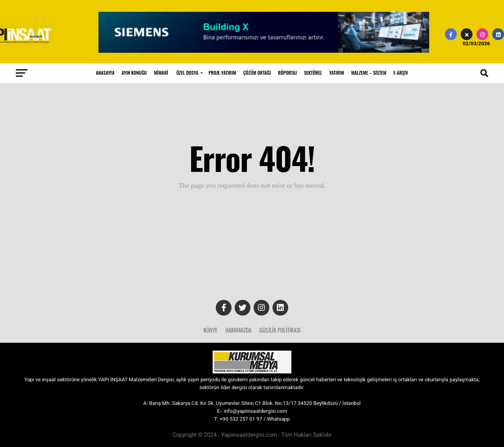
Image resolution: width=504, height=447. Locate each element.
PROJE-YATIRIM (222, 73)
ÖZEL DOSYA (187, 73)
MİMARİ (161, 73)
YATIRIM (337, 73)
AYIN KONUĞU (134, 73)
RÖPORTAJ (287, 73)
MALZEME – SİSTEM (369, 73)
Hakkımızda (238, 330)
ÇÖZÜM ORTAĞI (257, 73)
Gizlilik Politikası (280, 330)
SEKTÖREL (313, 73)
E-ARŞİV (401, 73)
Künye (210, 330)
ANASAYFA (105, 73)
